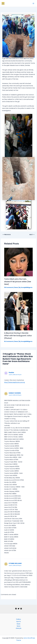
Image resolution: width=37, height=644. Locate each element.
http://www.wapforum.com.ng (15, 382)
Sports (19, 621)
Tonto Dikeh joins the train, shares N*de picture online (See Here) (18, 282)
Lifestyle (19, 628)
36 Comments (9, 287)
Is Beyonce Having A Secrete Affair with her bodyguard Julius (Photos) (18, 336)
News (16, 287)
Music (19, 624)
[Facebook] (16, 609)
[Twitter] (19, 609)
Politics (18, 619)
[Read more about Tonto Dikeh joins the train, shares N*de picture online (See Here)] (19, 262)
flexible (11, 373)
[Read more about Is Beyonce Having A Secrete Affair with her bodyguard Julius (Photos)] (19, 311)
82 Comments (9, 341)
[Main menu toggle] (33, 3)
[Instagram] (21, 609)
